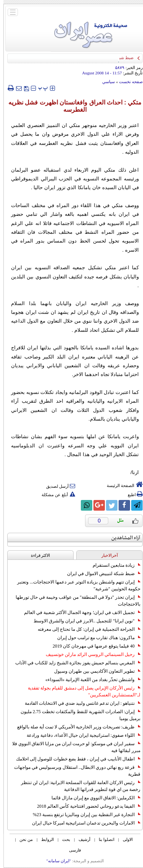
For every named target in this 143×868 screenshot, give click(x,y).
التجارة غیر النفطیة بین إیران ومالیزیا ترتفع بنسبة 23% (83, 815)
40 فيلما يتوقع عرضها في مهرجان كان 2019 (93, 646)
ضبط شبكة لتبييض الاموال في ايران (100, 574)
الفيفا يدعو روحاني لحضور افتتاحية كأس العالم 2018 (85, 806)
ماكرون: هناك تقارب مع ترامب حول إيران (95, 638)
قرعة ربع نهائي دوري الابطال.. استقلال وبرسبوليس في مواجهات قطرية (74, 771)
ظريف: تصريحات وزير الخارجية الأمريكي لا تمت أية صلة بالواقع (75, 727)
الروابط (44, 839)
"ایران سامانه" (55, 861)
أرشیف (81, 839)
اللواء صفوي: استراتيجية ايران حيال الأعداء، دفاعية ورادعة (80, 735)
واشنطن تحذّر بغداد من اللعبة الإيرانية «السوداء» (89, 680)
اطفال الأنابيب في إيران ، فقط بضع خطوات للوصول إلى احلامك (75, 759)
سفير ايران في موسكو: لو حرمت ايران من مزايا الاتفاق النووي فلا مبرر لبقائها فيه (73, 747)
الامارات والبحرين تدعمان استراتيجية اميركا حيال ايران (83, 823)
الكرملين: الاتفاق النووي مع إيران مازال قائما (92, 798)
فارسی (71, 850)
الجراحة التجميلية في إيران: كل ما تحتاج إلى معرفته (86, 629)
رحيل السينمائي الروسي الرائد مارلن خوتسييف (90, 654)
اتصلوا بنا (103, 839)
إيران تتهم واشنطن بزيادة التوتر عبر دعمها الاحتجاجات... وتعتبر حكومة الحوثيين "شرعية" (75, 585)
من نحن (23, 839)
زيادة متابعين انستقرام (113, 565)
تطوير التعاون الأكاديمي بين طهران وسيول (94, 671)
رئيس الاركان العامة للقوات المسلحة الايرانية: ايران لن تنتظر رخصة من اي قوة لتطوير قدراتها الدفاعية (77, 786)
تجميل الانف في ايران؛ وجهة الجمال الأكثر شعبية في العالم (79, 612)
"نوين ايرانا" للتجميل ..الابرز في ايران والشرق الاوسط (84, 621)
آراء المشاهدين (122, 538)
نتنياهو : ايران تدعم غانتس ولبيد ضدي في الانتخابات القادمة (79, 703)
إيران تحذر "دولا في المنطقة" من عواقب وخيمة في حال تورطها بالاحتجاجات (75, 601)
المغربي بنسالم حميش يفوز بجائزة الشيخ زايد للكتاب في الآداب (74, 663)
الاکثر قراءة (37, 555)
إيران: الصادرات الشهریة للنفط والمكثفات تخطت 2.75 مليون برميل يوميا (77, 715)
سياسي (105, 82)
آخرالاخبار (106, 555)
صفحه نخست (127, 82)
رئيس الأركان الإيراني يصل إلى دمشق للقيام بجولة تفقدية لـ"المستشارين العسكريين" (81, 691)
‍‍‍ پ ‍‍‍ (40, 88)
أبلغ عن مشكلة (55, 495)
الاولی (124, 839)
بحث (63, 839)
